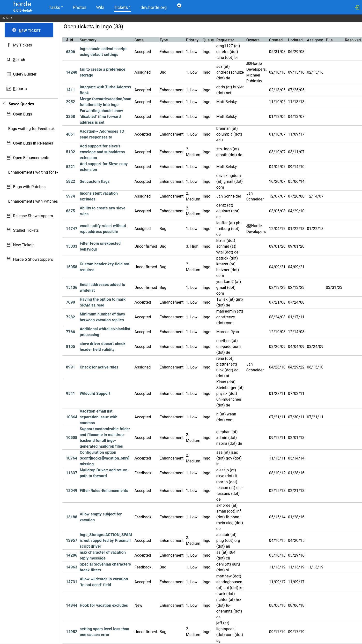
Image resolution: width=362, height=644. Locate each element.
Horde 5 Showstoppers (33, 259)
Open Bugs (23, 114)
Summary (88, 40)
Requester (225, 40)
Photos (80, 8)
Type (164, 40)
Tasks (56, 7)
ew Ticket (30, 31)
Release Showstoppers (33, 216)
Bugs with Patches (29, 187)
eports (20, 89)
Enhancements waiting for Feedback (40, 172)
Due (329, 40)
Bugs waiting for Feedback (31, 129)
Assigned (315, 40)
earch (19, 60)
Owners (253, 40)
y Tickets (22, 45)
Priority (192, 40)
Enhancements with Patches (33, 201)
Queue (208, 40)
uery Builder (25, 74)
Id (71, 40)
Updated (295, 40)
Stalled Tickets (26, 230)
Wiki (100, 8)
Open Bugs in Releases (33, 143)
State (139, 40)
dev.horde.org (153, 8)
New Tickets (24, 245)
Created (276, 40)
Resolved (353, 40)
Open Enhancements (31, 158)
